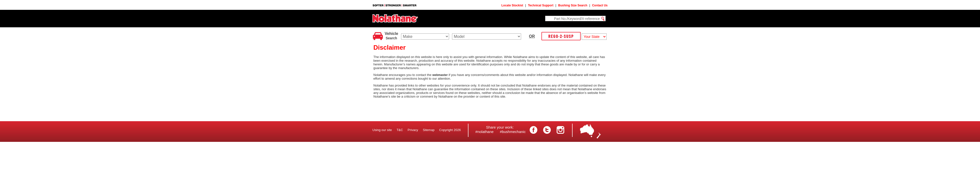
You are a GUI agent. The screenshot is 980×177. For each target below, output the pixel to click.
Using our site (382, 130)
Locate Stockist (512, 5)
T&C (400, 130)
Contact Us (600, 5)
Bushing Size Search (573, 5)
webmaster (440, 75)
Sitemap (429, 130)
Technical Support (541, 5)
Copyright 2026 (450, 130)
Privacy (413, 130)
